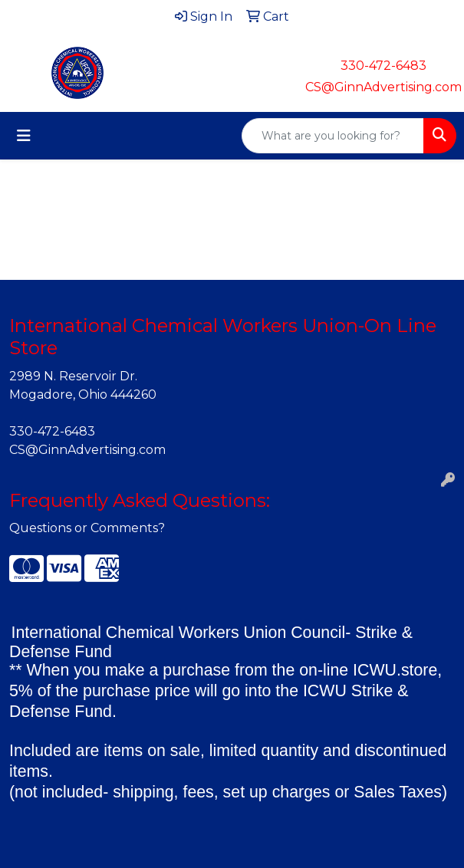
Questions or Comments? (87, 528)
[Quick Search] (333, 136)
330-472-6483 (383, 66)
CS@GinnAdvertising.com (383, 87)
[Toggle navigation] (24, 136)
